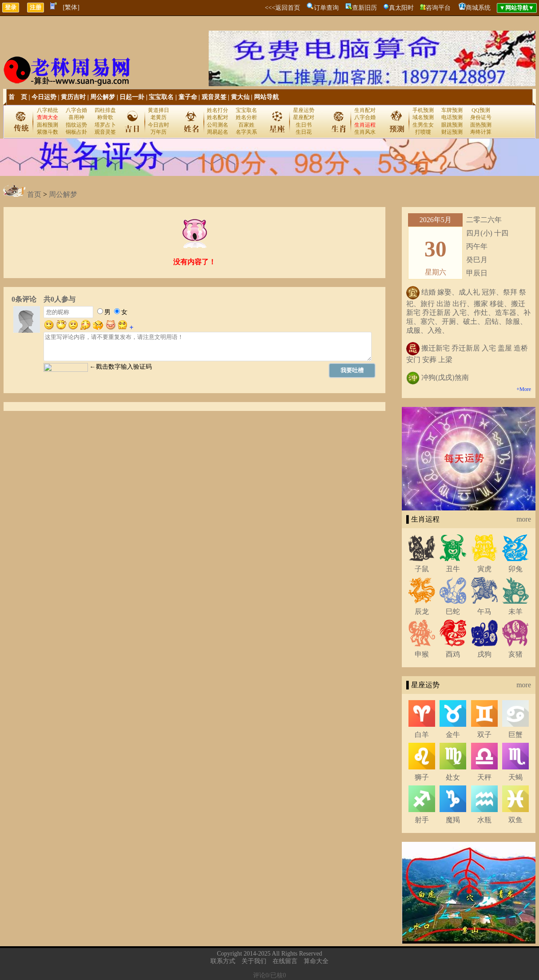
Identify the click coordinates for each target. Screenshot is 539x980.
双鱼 (515, 820)
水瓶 (484, 820)
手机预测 (423, 110)
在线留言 (285, 961)
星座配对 (304, 117)
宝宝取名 (161, 97)
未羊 (515, 612)
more (524, 519)
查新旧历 (365, 8)
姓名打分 (218, 110)
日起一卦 (132, 97)
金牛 (453, 735)
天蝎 (515, 777)
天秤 (484, 777)
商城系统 (478, 8)
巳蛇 (453, 612)
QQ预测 (481, 110)
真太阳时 (401, 8)
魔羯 (453, 820)
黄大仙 (240, 97)
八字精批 (48, 110)
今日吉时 (159, 125)
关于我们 (254, 961)
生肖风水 (365, 132)
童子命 (188, 97)
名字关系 (246, 132)
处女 (453, 777)
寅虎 (484, 569)
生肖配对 (365, 110)
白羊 (422, 735)
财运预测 (452, 132)
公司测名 (218, 125)
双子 (484, 735)
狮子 (422, 777)
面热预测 (481, 125)
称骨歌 (105, 117)
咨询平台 (438, 8)
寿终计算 (481, 132)
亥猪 (515, 654)
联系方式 (223, 961)
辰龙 (422, 612)
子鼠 (422, 569)
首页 (34, 194)
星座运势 (304, 110)
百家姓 (246, 125)
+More (524, 389)
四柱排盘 (105, 110)
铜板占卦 (76, 132)
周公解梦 (103, 97)
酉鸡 (453, 654)
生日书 (304, 125)
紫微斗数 (48, 132)
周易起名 (218, 132)
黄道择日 (159, 110)
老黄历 (159, 117)
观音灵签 (214, 97)
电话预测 (452, 117)
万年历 (159, 132)
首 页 (18, 97)
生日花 (304, 132)
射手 (422, 820)
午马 (484, 612)
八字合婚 (76, 110)
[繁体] (71, 7)
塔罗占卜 (105, 125)
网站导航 (266, 97)
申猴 (422, 654)
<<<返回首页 (282, 8)
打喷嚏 (423, 132)
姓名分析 (246, 117)
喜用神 (76, 117)
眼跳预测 (452, 125)
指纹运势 (76, 125)
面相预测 (48, 125)
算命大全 (316, 961)
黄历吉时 (73, 97)
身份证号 (481, 117)
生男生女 (423, 125)
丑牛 (453, 569)
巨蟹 (515, 735)
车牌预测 (452, 110)
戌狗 (484, 654)
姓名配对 (218, 117)
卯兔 (515, 569)
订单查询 (326, 8)
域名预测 (423, 117)
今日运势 (44, 97)
